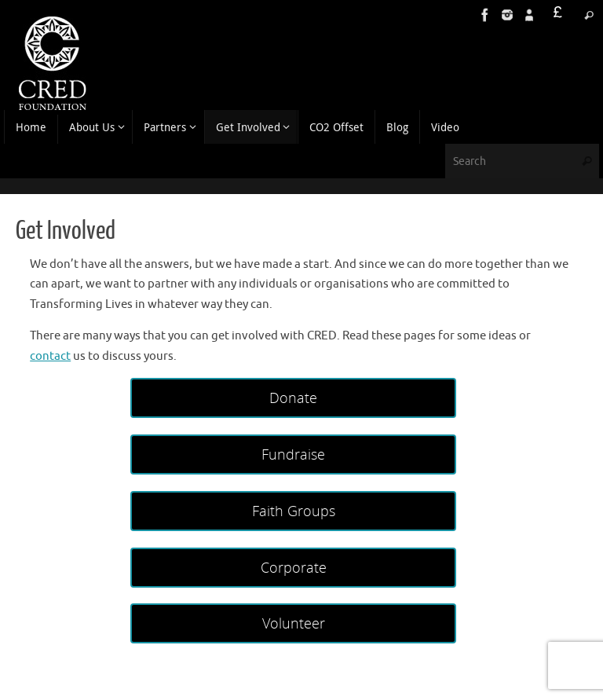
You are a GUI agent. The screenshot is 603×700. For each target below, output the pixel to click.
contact (50, 356)
